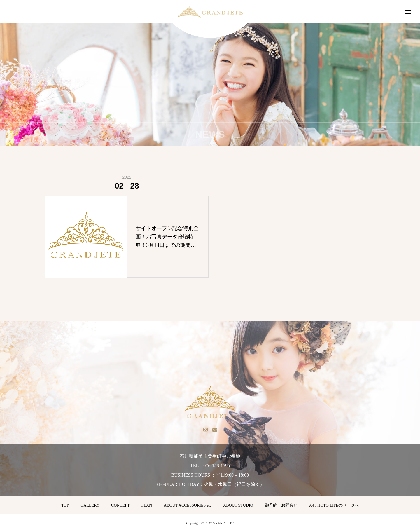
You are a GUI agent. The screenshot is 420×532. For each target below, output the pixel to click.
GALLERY (90, 505)
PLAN (147, 505)
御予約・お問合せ (281, 505)
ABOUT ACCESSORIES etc (188, 505)
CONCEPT (120, 505)
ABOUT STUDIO (238, 505)
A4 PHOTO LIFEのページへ (334, 505)
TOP (65, 505)
